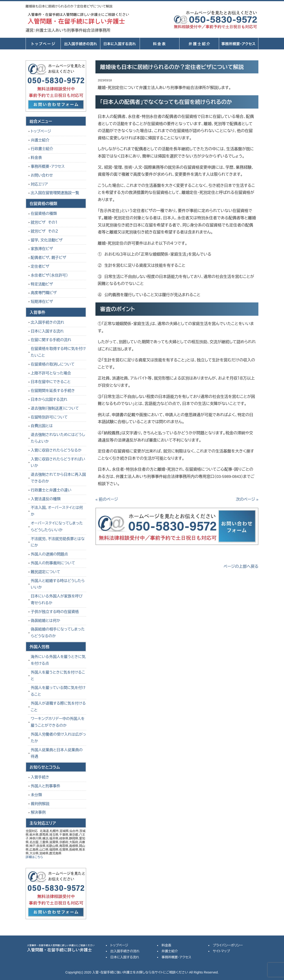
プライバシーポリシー (228, 945)
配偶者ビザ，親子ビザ (48, 258)
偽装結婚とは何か (46, 621)
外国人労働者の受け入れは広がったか (58, 738)
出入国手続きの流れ (80, 44)
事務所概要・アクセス (239, 44)
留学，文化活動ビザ (47, 240)
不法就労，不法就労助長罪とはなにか (58, 542)
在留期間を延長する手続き (53, 391)
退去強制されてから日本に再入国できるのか (58, 478)
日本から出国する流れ (49, 399)
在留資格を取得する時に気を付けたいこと (58, 352)
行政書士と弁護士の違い (51, 490)
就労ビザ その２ (44, 231)
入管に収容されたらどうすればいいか (58, 463)
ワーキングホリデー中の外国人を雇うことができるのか (58, 722)
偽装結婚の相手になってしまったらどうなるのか (58, 633)
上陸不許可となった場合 (51, 373)
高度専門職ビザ (44, 293)
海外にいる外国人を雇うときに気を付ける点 (58, 660)
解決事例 (38, 812)
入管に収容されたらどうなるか (56, 450)
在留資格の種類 (44, 214)
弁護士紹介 (199, 44)
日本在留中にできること (51, 382)
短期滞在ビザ (42, 302)
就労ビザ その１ (44, 222)
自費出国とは (42, 426)
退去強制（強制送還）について (55, 408)
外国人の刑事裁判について (53, 563)
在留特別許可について (49, 417)
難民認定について (46, 572)
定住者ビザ (40, 266)
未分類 (36, 795)
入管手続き (40, 777)
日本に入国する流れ (120, 44)
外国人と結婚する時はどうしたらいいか (58, 584)
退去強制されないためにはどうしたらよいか (58, 438)
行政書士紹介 (42, 149)
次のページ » (247, 499)
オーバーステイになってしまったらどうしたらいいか (57, 527)
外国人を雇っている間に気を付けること (58, 691)
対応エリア (39, 184)
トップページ (43, 44)
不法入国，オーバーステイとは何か (57, 511)
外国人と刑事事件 (46, 786)
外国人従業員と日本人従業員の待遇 (57, 753)
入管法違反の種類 (46, 499)
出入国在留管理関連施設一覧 (55, 193)
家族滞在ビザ (42, 249)
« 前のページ (107, 499)
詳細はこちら (34, 857)
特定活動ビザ (42, 284)
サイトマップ (221, 951)
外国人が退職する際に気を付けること (58, 707)
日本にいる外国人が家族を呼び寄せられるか (57, 600)
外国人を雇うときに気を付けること (58, 676)
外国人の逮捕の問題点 (49, 554)
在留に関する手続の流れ (51, 340)
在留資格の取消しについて (53, 364)
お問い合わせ (42, 175)
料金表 (159, 44)
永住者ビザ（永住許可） (49, 275)
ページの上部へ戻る (241, 567)
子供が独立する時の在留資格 (55, 612)
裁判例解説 (40, 804)
